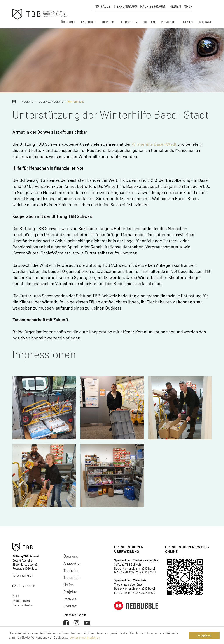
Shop (188, 6)
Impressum (21, 600)
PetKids (187, 22)
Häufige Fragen (153, 6)
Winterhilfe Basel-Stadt (154, 144)
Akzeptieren (204, 635)
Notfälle (103, 6)
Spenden (203, 6)
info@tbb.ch (24, 586)
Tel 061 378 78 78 (23, 576)
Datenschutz (22, 605)
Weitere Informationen (85, 637)
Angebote (88, 22)
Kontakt (205, 22)
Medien (175, 6)
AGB (16, 596)
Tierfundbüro (125, 6)
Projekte (168, 22)
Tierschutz (129, 22)
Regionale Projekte (50, 102)
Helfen (149, 22)
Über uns (68, 22)
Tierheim (108, 22)
